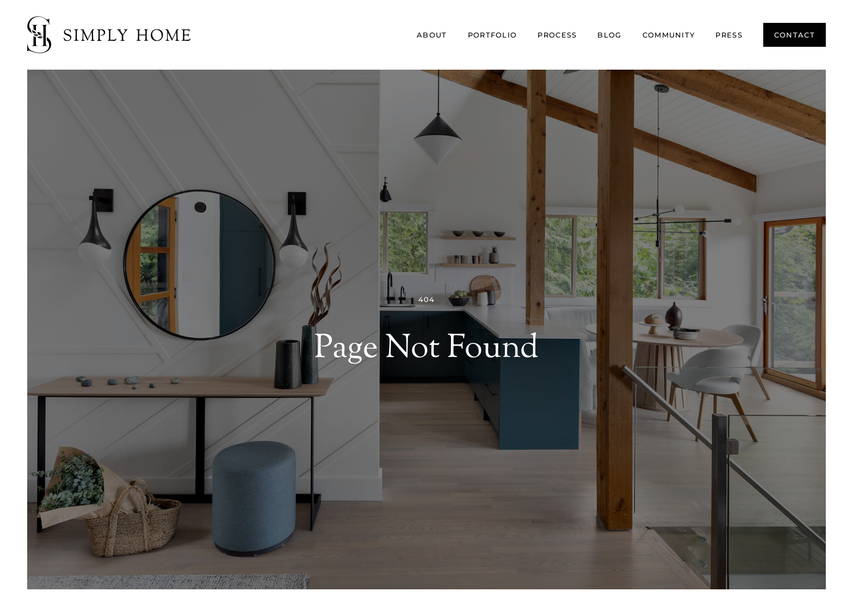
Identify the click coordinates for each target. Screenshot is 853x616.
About (432, 35)
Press (729, 35)
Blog (609, 35)
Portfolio (493, 35)
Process (557, 35)
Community (669, 35)
